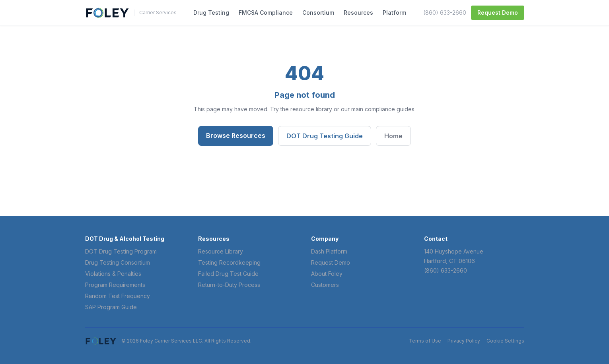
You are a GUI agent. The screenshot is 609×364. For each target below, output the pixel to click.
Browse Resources (236, 136)
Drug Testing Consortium (118, 262)
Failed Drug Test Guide (228, 274)
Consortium (318, 13)
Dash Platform (329, 251)
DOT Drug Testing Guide (325, 136)
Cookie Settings (505, 341)
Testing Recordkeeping (229, 262)
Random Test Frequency (118, 296)
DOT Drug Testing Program (121, 251)
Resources (358, 13)
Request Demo (498, 13)
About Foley (327, 274)
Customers (325, 285)
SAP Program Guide (111, 307)
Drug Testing (211, 13)
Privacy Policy (464, 341)
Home (393, 136)
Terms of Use (425, 341)
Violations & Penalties (113, 274)
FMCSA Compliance (266, 13)
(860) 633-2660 (445, 13)
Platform (394, 13)
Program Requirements (115, 285)
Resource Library (221, 251)
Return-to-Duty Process (229, 285)
